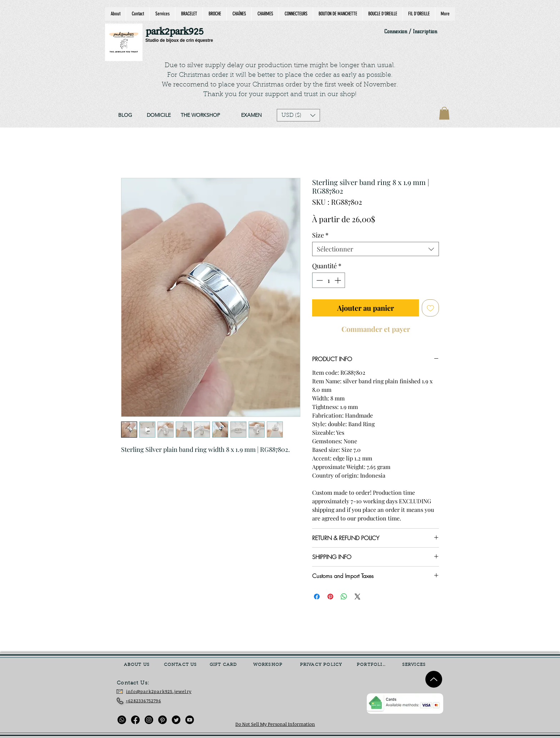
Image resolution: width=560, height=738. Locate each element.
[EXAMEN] (251, 115)
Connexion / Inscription (411, 32)
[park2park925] (178, 32)
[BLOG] (125, 115)
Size (320, 235)
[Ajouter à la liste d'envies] (430, 308)
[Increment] (338, 280)
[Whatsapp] (122, 720)
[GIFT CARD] (224, 665)
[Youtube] (190, 720)
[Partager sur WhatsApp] (344, 597)
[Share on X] (357, 597)
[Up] (434, 679)
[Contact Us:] (138, 683)
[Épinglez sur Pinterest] (330, 597)
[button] (298, 115)
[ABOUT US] (137, 665)
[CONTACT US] (181, 665)
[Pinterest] (162, 720)
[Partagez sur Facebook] (317, 597)
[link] (444, 113)
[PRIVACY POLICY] (322, 665)
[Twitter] (176, 720)
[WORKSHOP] (269, 665)
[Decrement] (319, 280)
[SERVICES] (415, 665)
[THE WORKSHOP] (200, 115)
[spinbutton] (329, 280)
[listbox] (298, 115)
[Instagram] (149, 720)
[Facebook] (135, 720)
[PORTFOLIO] (372, 665)
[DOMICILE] (159, 115)
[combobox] (376, 249)
